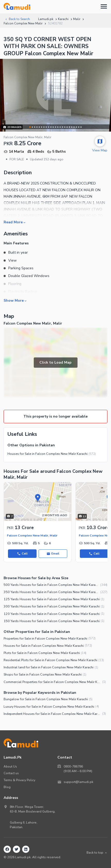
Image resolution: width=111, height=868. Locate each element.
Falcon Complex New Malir (23, 23)
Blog (7, 787)
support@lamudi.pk (78, 782)
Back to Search (17, 19)
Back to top (97, 853)
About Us (10, 767)
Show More (15, 300)
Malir (77, 19)
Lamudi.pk (46, 19)
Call (22, 553)
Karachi (63, 19)
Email (53, 553)
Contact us (11, 773)
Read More (15, 222)
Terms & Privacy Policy (19, 780)
